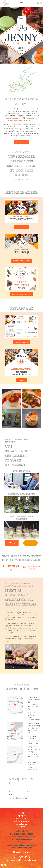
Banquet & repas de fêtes (21, 834)
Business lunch (21, 831)
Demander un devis (30, 543)
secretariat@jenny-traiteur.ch (18, 798)
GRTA (13, 620)
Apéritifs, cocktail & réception (21, 837)
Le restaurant (21, 824)
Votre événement (22, 821)
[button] (7, 656)
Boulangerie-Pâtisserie (21, 839)
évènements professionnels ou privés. (21, 120)
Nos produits (22, 818)
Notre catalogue (21, 227)
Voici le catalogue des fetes (22, 294)
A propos (21, 816)
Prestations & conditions (21, 848)
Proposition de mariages (21, 261)
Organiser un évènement (12, 543)
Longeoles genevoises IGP (14, 615)
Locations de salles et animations (21, 845)
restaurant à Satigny (20, 113)
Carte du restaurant (22, 342)
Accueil (22, 813)
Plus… (7, 641)
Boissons (21, 842)
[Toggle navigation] (21, 3)
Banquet (21, 380)
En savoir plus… (21, 142)
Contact (22, 827)
